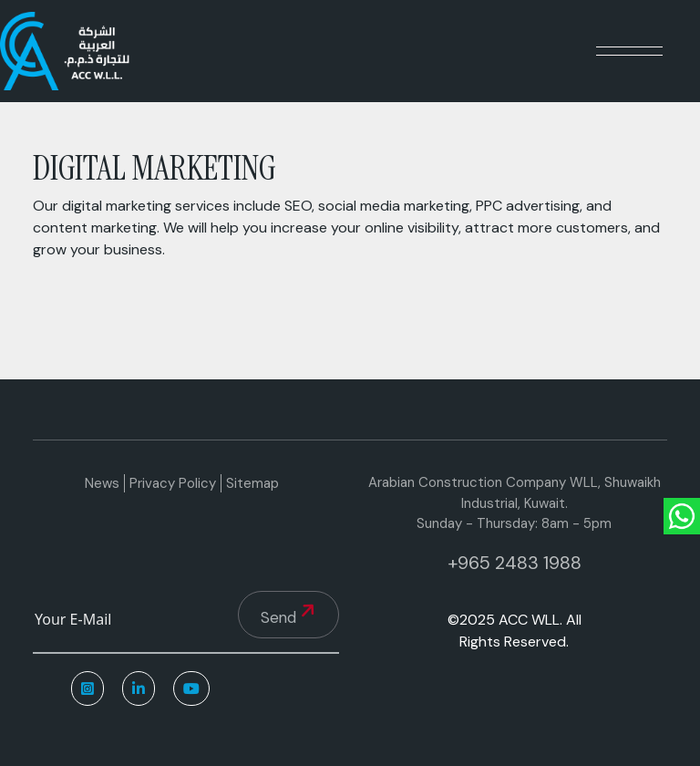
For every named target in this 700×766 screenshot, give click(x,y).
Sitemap (252, 483)
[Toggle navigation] (629, 51)
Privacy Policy (173, 483)
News (102, 483)
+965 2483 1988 (515, 563)
